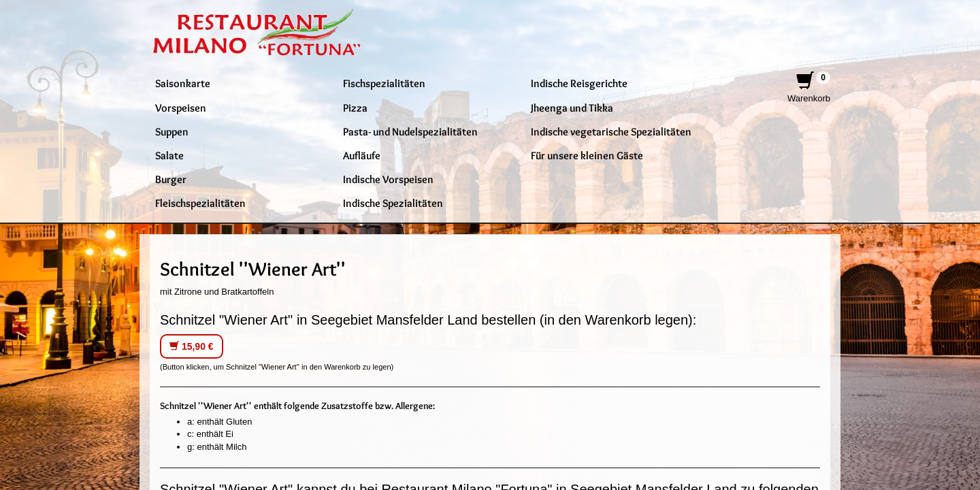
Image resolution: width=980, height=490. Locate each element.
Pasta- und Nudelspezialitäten (410, 131)
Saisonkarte (183, 83)
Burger (171, 179)
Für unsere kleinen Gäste (587, 155)
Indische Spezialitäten (393, 203)
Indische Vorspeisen (388, 179)
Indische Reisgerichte (579, 83)
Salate (169, 155)
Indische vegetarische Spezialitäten (611, 131)
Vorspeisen (181, 108)
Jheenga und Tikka (572, 108)
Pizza (355, 108)
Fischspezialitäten (384, 83)
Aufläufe (362, 155)
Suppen (172, 131)
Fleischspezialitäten (200, 203)
